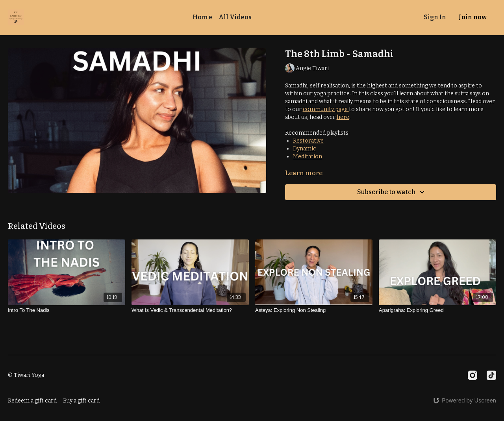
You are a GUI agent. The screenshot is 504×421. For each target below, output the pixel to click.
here (343, 117)
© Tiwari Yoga (26, 375)
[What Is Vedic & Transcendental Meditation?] (190, 310)
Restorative (308, 141)
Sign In (435, 17)
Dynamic (305, 149)
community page (326, 109)
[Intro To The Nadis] (67, 310)
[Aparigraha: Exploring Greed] (437, 310)
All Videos (235, 17)
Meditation (308, 157)
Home (202, 17)
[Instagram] (472, 375)
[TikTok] (491, 375)
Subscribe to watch (392, 192)
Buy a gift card (81, 401)
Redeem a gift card (32, 401)
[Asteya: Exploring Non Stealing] (314, 310)
